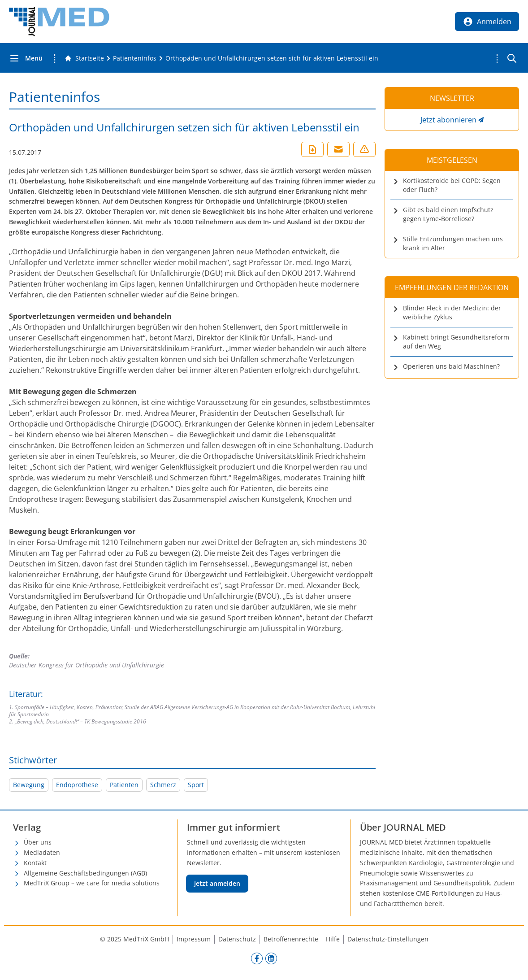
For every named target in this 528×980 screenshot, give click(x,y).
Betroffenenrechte (291, 939)
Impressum (194, 939)
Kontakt (35, 863)
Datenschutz (237, 939)
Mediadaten (42, 852)
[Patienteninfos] (135, 58)
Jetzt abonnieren (448, 120)
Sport (196, 785)
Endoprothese (77, 785)
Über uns (38, 842)
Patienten (124, 785)
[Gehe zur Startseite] (84, 58)
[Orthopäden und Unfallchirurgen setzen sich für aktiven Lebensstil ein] (272, 58)
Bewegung (29, 785)
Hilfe (333, 939)
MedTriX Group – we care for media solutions (92, 883)
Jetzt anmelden (217, 883)
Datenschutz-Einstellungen (388, 939)
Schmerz (163, 785)
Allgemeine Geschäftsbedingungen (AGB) (85, 873)
